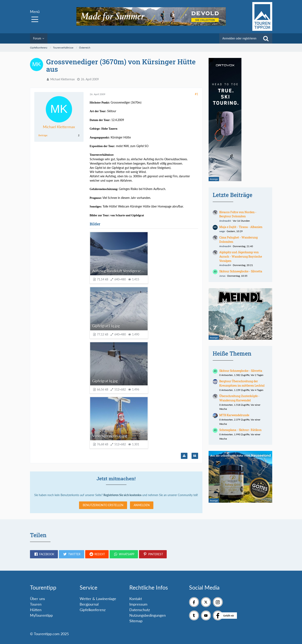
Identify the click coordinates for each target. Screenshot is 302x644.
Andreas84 (225, 221)
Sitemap (136, 621)
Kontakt (136, 599)
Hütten (36, 610)
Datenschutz (140, 610)
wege (222, 231)
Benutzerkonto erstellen (103, 505)
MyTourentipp (41, 615)
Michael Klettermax (63, 79)
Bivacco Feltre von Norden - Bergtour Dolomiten (238, 214)
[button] (44, 554)
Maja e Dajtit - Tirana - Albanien (241, 227)
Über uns (37, 599)
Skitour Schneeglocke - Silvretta (241, 271)
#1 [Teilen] (196, 94)
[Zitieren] (195, 456)
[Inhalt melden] (184, 456)
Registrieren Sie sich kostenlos (122, 495)
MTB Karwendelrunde (234, 415)
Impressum (138, 604)
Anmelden (142, 505)
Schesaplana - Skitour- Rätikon (240, 430)
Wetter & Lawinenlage (98, 599)
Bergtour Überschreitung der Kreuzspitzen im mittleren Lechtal (242, 383)
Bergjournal (89, 604)
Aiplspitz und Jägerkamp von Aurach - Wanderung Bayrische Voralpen (241, 256)
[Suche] (266, 38)
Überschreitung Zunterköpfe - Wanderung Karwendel (239, 398)
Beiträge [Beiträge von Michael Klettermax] (43, 135)
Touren (36, 604)
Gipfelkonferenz (93, 610)
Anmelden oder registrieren (239, 38)
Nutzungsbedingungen (148, 615)
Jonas (222, 276)
